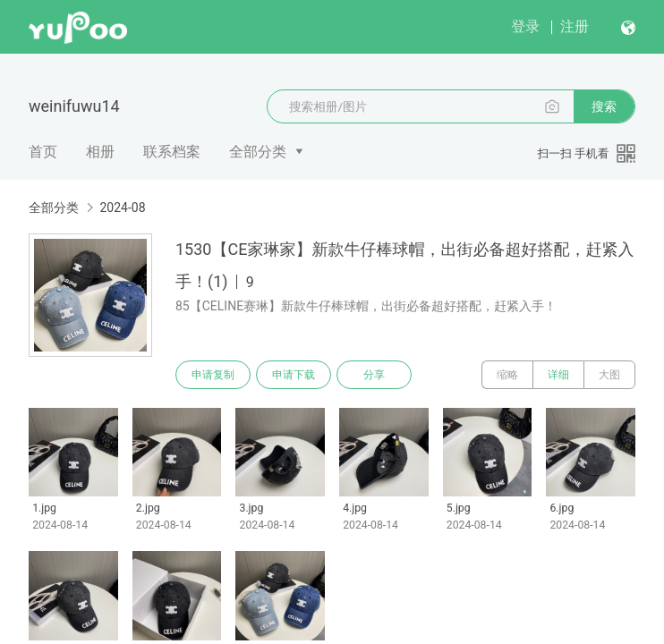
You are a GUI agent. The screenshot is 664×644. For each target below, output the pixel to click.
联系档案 (172, 152)
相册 (100, 152)
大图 (609, 375)
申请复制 (213, 375)
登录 (525, 26)
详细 (558, 375)
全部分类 (258, 152)
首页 (43, 152)
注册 (575, 26)
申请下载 (294, 375)
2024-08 (122, 208)
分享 (374, 375)
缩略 (507, 375)
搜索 (604, 106)
